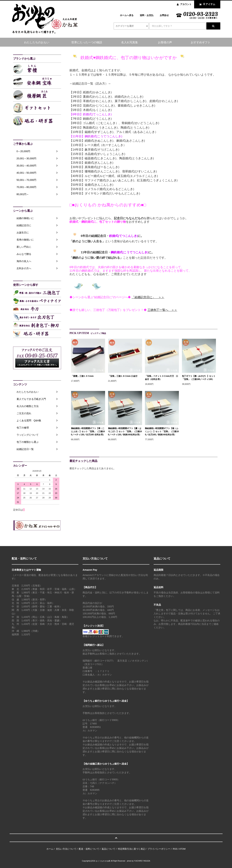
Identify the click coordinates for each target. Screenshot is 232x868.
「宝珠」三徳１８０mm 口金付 (123, 376)
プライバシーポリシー (159, 849)
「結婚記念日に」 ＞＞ (148, 297)
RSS (175, 849)
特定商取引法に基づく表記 (131, 849)
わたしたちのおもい (37, 42)
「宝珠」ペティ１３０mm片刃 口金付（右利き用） (161, 378)
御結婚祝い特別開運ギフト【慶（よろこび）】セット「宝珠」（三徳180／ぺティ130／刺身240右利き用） (125, 431)
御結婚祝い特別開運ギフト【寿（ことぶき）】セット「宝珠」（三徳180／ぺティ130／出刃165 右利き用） (88, 431)
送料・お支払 (147, 15)
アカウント (186, 4)
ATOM (182, 849)
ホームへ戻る (127, 15)
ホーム (50, 849)
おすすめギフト (201, 42)
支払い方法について (66, 849)
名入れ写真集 (130, 42)
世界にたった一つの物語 (87, 42)
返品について (108, 849)
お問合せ (164, 15)
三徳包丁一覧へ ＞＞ (162, 310)
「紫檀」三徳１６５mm (82, 376)
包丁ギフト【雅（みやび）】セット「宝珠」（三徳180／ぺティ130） (199, 378)
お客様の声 (165, 42)
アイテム (206, 4)
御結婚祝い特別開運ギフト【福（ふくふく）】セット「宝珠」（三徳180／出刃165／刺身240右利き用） (162, 431)
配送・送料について (89, 849)
